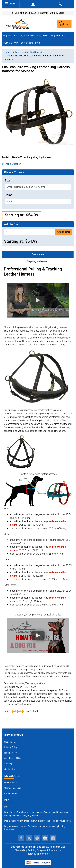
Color (8, 195)
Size (7, 180)
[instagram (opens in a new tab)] (53, 838)
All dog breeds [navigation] (20, 52)
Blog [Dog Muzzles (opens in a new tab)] (6, 807)
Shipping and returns (38, 261)
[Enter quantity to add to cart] (30, 232)
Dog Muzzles (10, 36)
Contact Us (9, 769)
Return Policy (10, 753)
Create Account (12, 794)
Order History (11, 783)
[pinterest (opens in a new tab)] (37, 838)
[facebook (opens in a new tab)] (21, 838)
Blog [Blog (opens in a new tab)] (38, 43)
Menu (11, 4)
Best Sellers (27, 43)
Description (38, 254)
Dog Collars (43, 36)
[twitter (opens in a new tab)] (29, 838)
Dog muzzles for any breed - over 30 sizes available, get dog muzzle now (38, 821)
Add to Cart (63, 232)
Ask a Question (12, 164)
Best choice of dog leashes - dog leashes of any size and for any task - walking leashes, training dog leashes (37, 814)
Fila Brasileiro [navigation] (37, 52)
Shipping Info (10, 742)
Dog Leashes (58, 36)
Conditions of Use (13, 758)
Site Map (8, 764)
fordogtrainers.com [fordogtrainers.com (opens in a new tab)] (38, 854)
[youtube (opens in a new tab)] (45, 838)
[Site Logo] (18, 24)
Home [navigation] (8, 52)
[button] (38, 300)
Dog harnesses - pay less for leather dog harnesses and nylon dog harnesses (35, 828)
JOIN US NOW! (11, 43)
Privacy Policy (11, 747)
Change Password (13, 788)
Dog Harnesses (27, 36)
